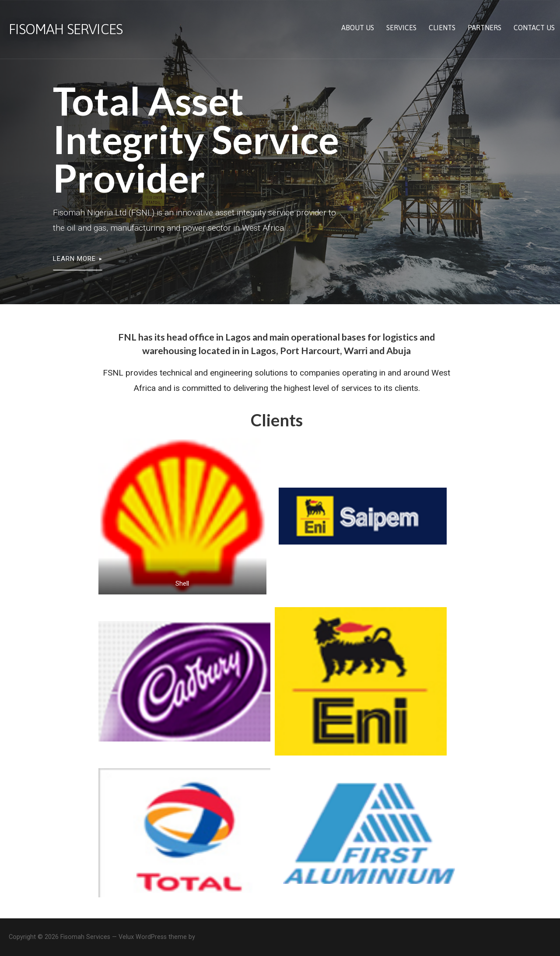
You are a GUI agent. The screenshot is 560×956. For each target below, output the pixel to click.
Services (401, 28)
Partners (485, 28)
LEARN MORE (74, 259)
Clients (442, 28)
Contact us (534, 28)
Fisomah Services (66, 29)
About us (358, 28)
